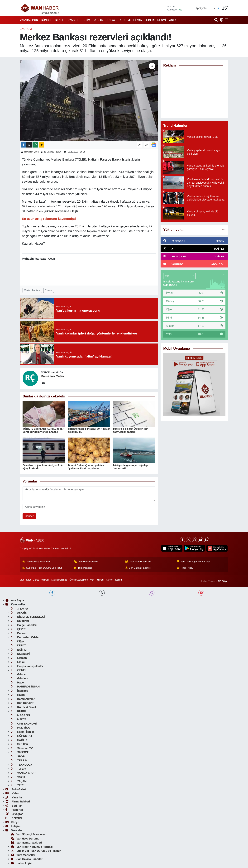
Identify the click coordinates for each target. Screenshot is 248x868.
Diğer (18, 641)
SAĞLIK (98, 20)
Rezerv (49, 290)
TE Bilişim (223, 581)
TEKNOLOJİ (22, 765)
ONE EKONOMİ (24, 724)
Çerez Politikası (41, 580)
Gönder (29, 516)
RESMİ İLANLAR (168, 20)
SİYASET (72, 20)
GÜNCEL (46, 20)
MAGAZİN (20, 715)
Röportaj (14, 810)
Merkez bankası (32, 290)
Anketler (14, 818)
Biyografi (20, 621)
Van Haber (25, 580)
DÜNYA (110, 20)
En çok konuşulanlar (27, 666)
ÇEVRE (19, 629)
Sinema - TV (22, 748)
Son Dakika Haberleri (138, 568)
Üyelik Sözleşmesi (79, 580)
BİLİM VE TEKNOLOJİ (28, 617)
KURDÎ (18, 711)
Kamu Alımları (23, 699)
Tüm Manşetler (84, 568)
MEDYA (19, 719)
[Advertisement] (194, 93)
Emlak (18, 662)
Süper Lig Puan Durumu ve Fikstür (42, 568)
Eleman (19, 658)
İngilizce (19, 691)
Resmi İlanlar (23, 732)
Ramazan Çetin (31, 152)
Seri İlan (19, 744)
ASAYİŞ (19, 613)
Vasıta (18, 777)
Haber (18, 683)
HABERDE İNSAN (25, 687)
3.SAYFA (19, 609)
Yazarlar (14, 798)
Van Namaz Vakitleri (138, 562)
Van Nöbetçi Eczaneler (36, 562)
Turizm (19, 769)
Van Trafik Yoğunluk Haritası (193, 562)
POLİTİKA (20, 728)
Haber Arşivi (185, 568)
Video (12, 793)
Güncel (19, 674)
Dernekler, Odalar (25, 637)
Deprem (19, 633)
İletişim (118, 580)
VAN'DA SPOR (29, 20)
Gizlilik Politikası (59, 580)
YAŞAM (19, 781)
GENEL (59, 20)
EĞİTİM (85, 20)
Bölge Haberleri (24, 625)
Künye (109, 580)
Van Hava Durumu (86, 562)
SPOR (18, 756)
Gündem (19, 678)
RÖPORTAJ (21, 736)
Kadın (18, 695)
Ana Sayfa (15, 600)
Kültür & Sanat (24, 707)
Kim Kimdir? (22, 703)
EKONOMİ (124, 20)
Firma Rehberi (18, 802)
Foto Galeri (16, 789)
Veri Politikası (97, 580)
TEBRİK (19, 761)
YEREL (19, 785)
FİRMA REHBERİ (144, 20)
